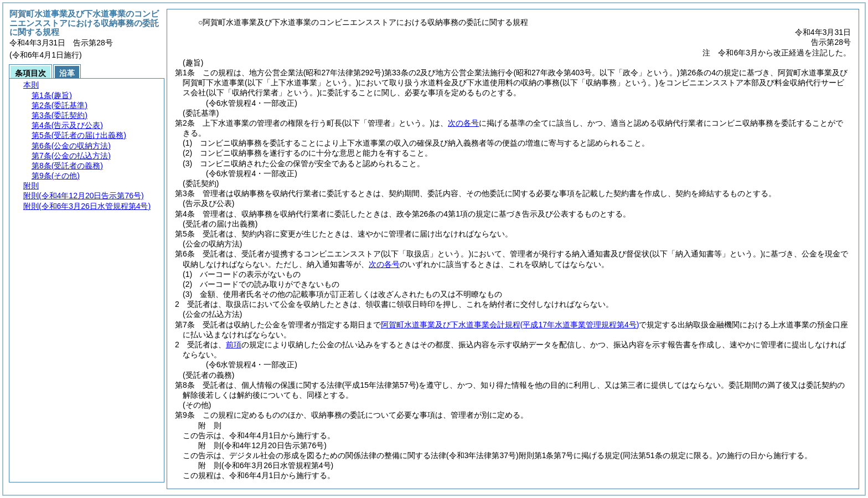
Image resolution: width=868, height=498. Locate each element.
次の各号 (463, 123)
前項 (234, 345)
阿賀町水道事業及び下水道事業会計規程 (510, 325)
